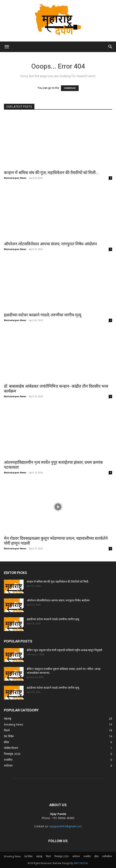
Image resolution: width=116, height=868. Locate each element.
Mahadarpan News (15, 178)
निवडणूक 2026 (62, 856)
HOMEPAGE (70, 88)
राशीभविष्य (107, 856)
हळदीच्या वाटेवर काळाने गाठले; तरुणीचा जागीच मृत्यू (43, 315)
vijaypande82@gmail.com (66, 826)
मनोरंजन (76, 856)
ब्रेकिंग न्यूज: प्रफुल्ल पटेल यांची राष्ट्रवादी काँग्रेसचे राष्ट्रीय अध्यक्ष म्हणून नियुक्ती (64, 650)
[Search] (110, 47)
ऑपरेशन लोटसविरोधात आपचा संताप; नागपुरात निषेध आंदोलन (50, 244)
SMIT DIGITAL (81, 863)
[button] (7, 47)
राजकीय (87, 856)
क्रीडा (96, 856)
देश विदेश (28, 856)
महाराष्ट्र (39, 856)
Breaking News (12, 856)
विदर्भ (48, 856)
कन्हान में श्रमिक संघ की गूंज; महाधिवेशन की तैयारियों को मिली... (51, 173)
